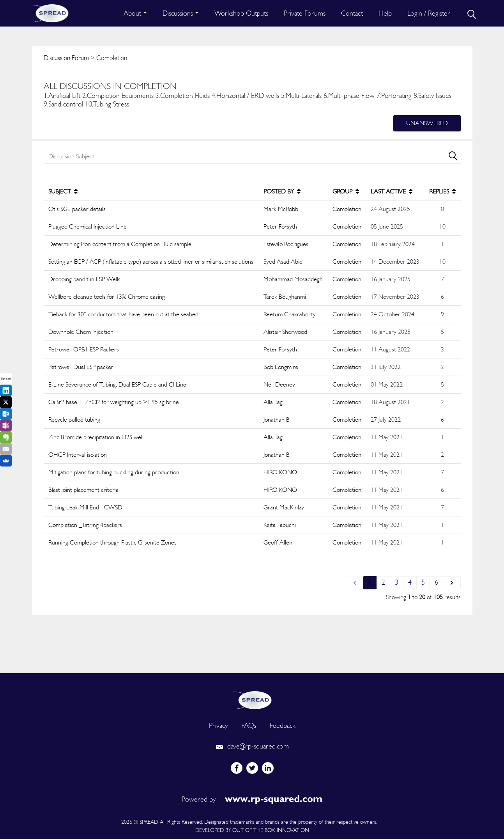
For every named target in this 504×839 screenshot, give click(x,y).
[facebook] (237, 768)
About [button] (132, 13)
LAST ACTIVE (392, 191)
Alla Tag (273, 402)
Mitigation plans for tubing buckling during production (114, 472)
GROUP (346, 191)
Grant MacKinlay (284, 507)
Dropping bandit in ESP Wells (84, 279)
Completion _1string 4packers (85, 525)
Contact (352, 13)
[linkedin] (268, 768)
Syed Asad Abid (283, 262)
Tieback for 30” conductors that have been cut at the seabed (123, 314)
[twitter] (252, 768)
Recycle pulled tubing (74, 419)
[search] (471, 13)
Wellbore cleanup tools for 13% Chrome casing (107, 297)
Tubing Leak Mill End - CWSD (85, 507)
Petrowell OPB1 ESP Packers (84, 349)
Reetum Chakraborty (290, 314)
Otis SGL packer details (77, 209)
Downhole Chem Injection (81, 332)
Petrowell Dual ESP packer (81, 367)
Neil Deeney (279, 384)
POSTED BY (282, 191)
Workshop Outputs (241, 13)
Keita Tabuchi (280, 525)
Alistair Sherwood (285, 332)
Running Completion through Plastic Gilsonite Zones (112, 542)
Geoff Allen (278, 542)
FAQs (249, 725)
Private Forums (305, 13)
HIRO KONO (280, 472)
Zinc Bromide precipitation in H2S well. (96, 437)
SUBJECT (63, 191)
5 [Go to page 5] (423, 582)
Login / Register (429, 13)
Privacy (218, 725)
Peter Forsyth (280, 226)
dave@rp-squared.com (252, 746)
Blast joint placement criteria (83, 490)
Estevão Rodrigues (286, 244)
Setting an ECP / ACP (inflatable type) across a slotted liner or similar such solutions (151, 262)
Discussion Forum (66, 58)
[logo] (252, 699)
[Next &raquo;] (452, 583)
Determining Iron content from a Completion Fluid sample (120, 244)
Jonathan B (277, 419)
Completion (347, 209)
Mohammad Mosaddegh (293, 279)
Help (385, 13)
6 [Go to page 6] (436, 582)
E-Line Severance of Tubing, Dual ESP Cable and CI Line (117, 384)
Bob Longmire (281, 367)
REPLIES (442, 191)
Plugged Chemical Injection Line (88, 226)
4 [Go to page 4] (410, 582)
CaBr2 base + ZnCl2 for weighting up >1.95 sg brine (114, 402)
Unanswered (427, 123)
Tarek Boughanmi (285, 297)
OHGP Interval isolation (78, 455)
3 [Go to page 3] (397, 582)
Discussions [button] (178, 13)
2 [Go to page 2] (383, 582)
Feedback (283, 725)
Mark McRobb (281, 209)
